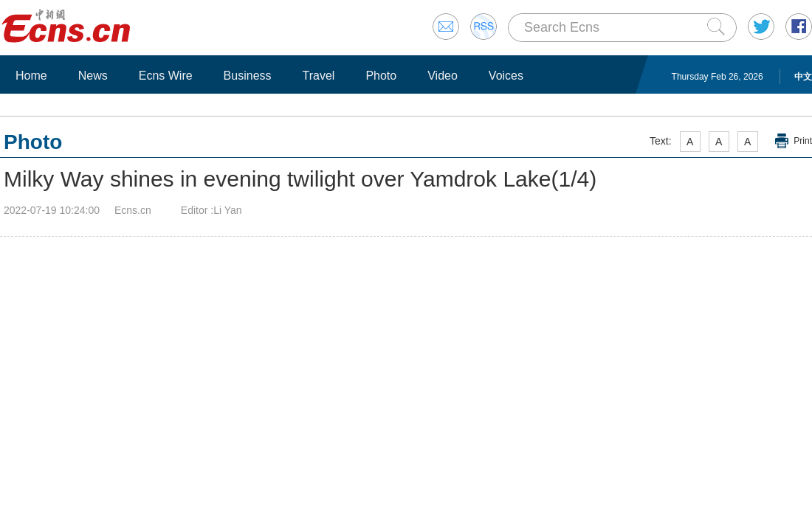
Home (31, 76)
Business (248, 76)
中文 (803, 77)
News (93, 76)
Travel (319, 76)
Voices (506, 76)
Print (803, 141)
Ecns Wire (166, 76)
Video (443, 76)
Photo (381, 76)
